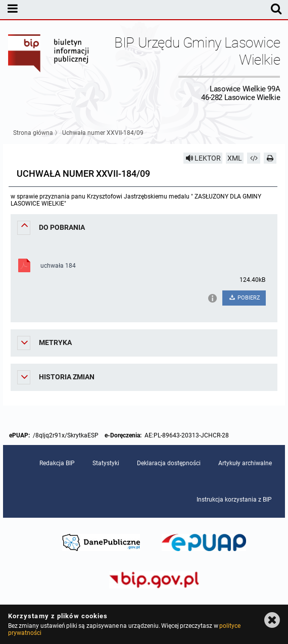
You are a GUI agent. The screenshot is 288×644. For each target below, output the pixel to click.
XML (235, 158)
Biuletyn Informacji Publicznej (49, 68)
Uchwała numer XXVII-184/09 (103, 133)
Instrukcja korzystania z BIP (234, 500)
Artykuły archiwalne (245, 463)
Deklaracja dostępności (169, 463)
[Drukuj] (270, 158)
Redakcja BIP (57, 463)
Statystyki (106, 463)
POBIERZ (244, 298)
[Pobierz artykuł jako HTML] (254, 158)
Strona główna (33, 133)
